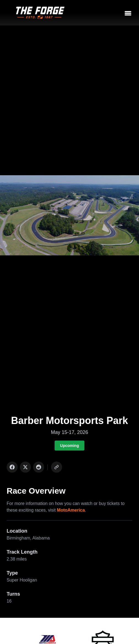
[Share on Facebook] (12, 467)
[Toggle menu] (128, 13)
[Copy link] (57, 467)
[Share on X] (25, 467)
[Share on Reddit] (39, 467)
